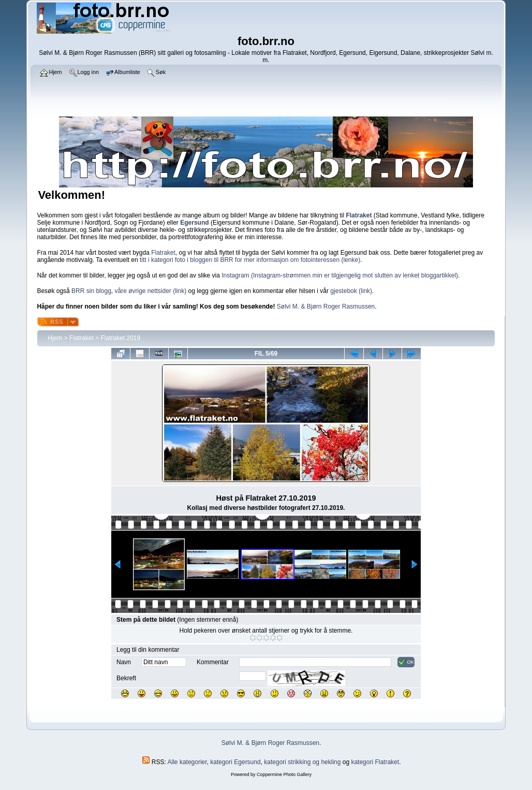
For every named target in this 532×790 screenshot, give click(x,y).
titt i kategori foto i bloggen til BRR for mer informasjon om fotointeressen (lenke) (250, 260)
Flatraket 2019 (120, 338)
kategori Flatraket (375, 762)
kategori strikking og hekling (302, 762)
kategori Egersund (235, 762)
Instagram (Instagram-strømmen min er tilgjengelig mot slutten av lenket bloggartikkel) (340, 275)
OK (406, 662)
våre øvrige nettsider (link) (150, 291)
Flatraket (163, 253)
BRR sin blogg (91, 291)
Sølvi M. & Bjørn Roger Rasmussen (326, 306)
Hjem (55, 338)
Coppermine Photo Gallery (284, 774)
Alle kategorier (187, 762)
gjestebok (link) (351, 291)
